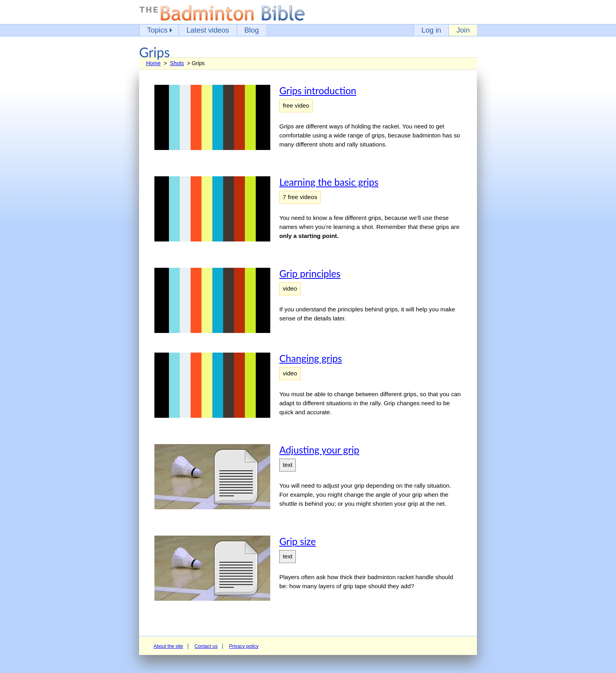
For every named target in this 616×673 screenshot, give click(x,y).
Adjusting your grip (319, 450)
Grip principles (310, 273)
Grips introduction (318, 91)
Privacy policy (244, 646)
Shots (177, 63)
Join (463, 30)
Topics (157, 30)
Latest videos (208, 30)
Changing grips (311, 358)
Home (153, 63)
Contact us (206, 646)
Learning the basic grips (329, 182)
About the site (168, 646)
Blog (252, 30)
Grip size (298, 541)
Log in (431, 30)
